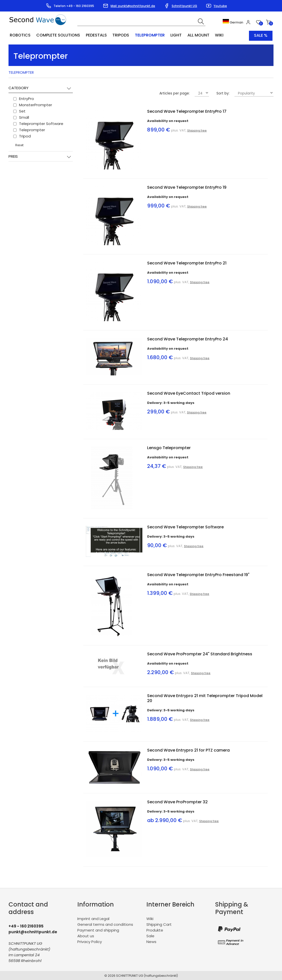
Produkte (155, 930)
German (233, 22)
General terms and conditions (105, 924)
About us (86, 935)
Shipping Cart (159, 924)
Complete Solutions (57, 35)
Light (172, 35)
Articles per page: (175, 93)
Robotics (20, 35)
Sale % (261, 35)
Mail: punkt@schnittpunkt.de (133, 6)
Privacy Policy (90, 941)
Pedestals (95, 35)
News (151, 941)
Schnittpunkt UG (184, 6)
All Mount (193, 35)
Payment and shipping (98, 930)
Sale (150, 935)
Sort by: (223, 93)
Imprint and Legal (93, 918)
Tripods (118, 35)
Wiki (213, 35)
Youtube (220, 6)
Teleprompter (146, 35)
